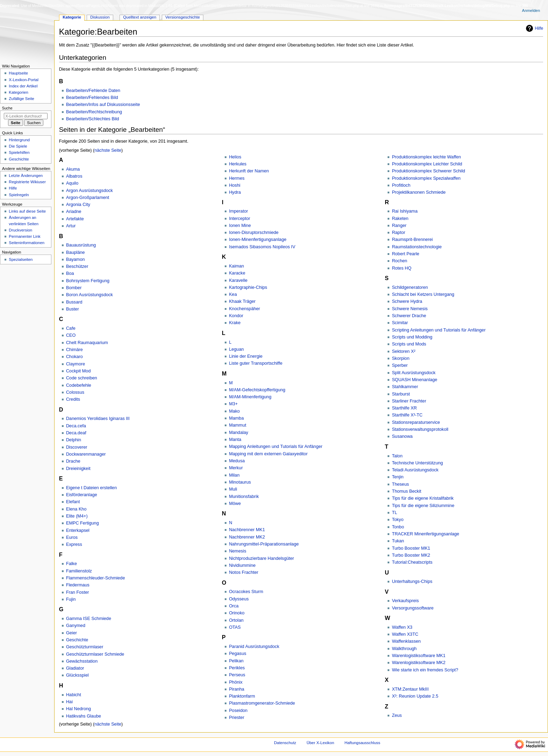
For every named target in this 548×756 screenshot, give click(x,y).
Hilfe (534, 28)
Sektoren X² (403, 351)
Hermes (237, 178)
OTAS (235, 627)
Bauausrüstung (81, 245)
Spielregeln (19, 195)
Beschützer (77, 266)
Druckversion (20, 230)
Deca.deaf (76, 433)
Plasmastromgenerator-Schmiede (262, 703)
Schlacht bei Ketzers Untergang (423, 294)
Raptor (398, 233)
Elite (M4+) (77, 516)
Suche (7, 108)
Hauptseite (18, 73)
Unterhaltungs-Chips (412, 582)
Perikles (237, 668)
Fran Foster (78, 592)
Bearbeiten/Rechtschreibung (94, 112)
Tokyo (398, 520)
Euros (72, 537)
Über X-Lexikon (320, 743)
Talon (397, 456)
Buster (73, 309)
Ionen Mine (240, 226)
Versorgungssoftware (413, 608)
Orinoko (237, 613)
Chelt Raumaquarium (87, 343)
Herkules (238, 164)
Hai (69, 702)
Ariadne (74, 212)
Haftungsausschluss (362, 743)
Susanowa (402, 436)
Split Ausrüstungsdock (414, 373)
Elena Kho (76, 509)
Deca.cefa (76, 426)
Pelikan (236, 661)
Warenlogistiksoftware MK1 (419, 656)
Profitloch (401, 185)
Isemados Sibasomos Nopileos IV (262, 247)
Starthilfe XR (404, 408)
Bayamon (75, 259)
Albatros (74, 176)
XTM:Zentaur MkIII (410, 689)
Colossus (75, 392)
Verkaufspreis (405, 601)
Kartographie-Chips (248, 287)
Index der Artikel (23, 86)
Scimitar (400, 323)
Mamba (236, 418)
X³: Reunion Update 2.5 (415, 696)
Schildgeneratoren (410, 287)
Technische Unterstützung (417, 463)
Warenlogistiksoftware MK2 (419, 663)
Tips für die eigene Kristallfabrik (423, 498)
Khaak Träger (242, 301)
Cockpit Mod (78, 371)
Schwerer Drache (409, 316)
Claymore (75, 364)
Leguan (236, 349)
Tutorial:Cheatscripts (412, 562)
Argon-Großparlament (88, 198)
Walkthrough (404, 649)
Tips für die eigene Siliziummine (423, 506)
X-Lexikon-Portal (24, 80)
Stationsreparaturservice (416, 422)
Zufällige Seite (21, 99)
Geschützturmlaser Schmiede (95, 654)
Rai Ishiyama (405, 211)
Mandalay (239, 433)
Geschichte (77, 640)
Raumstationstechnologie (417, 247)
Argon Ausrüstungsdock (89, 191)
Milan (234, 475)
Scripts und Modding (412, 337)
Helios (235, 157)
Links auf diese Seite (27, 211)
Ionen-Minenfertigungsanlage (258, 240)
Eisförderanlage (82, 495)
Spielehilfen (19, 152)
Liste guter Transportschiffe (256, 363)
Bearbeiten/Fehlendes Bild (92, 98)
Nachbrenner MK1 (247, 530)
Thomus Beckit (406, 491)
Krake (235, 323)
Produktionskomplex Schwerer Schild (428, 171)
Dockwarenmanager (86, 454)
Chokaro (74, 357)
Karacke (237, 273)
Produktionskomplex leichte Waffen (426, 157)
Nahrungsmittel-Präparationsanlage (264, 544)
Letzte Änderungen (26, 176)
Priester (237, 718)
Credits (73, 399)
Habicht (74, 695)
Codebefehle (79, 385)
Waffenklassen (406, 641)
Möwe (235, 504)
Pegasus (237, 654)
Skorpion (401, 358)
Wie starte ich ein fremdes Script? (425, 670)
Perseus (237, 675)
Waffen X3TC (405, 634)
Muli (233, 489)
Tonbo (398, 527)
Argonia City (78, 205)
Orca (234, 606)
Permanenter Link (24, 236)
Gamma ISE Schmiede (89, 619)
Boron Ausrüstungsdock (89, 295)
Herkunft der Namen (249, 171)
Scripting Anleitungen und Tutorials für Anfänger (439, 330)
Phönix (236, 682)
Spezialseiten (21, 259)
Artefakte (75, 219)
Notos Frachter (244, 572)
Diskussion (100, 17)
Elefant (73, 502)
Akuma (73, 169)
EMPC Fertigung (82, 523)
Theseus (400, 484)
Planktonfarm (242, 696)
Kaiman (236, 266)
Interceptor (240, 219)
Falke (71, 564)
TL (394, 513)
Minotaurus (240, 482)
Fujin (71, 599)
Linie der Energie (246, 356)
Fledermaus (78, 585)
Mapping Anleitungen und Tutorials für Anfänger (276, 447)
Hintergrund (19, 140)
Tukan (398, 541)
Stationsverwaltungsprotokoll (420, 429)
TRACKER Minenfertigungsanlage (426, 534)
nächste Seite (108, 150)
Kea (233, 294)
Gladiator (75, 668)
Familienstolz (79, 571)
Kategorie (72, 17)
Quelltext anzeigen (140, 17)
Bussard (74, 302)
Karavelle (238, 280)
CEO (71, 335)
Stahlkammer (405, 387)
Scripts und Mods (409, 344)
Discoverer (77, 447)
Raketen (400, 219)
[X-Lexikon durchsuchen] (26, 116)
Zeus (397, 715)
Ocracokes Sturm (246, 592)
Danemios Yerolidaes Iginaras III (98, 419)
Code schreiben (82, 378)
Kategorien (18, 92)
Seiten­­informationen (27, 243)
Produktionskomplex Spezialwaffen (426, 178)
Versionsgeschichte (183, 17)
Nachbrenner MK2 (247, 537)
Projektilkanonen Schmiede (419, 192)
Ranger (399, 226)
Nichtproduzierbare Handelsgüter (261, 558)
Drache (73, 461)
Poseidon (238, 711)
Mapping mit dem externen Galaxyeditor (268, 454)
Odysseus (239, 599)
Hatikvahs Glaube (84, 716)
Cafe (71, 328)
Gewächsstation (82, 661)
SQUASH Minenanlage (414, 380)
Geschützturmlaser (85, 647)
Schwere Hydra (407, 301)
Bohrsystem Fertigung (88, 281)
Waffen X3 (402, 627)
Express (74, 544)
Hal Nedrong (78, 709)
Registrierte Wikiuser (27, 182)
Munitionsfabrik (244, 497)
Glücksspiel (77, 675)
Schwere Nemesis (410, 309)
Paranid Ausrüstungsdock (254, 647)
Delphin (74, 440)
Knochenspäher (244, 309)
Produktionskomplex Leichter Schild (427, 164)
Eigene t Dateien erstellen (91, 488)
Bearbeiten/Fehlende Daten (93, 91)
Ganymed (76, 626)
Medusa (237, 461)
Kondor (236, 316)
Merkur (236, 468)
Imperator (238, 211)
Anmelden (531, 10)
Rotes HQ (402, 268)
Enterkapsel (78, 530)
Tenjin (398, 477)
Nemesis (237, 551)
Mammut (237, 425)
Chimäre (74, 350)
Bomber (74, 288)
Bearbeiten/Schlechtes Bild (93, 119)
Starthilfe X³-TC (407, 415)
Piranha (237, 689)
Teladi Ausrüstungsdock (415, 470)
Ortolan (236, 620)
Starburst (401, 394)
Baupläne (75, 252)
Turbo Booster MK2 (411, 555)
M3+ (233, 404)
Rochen (399, 261)
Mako (234, 411)
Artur (71, 226)
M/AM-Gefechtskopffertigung (257, 390)
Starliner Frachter (409, 401)
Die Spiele (18, 146)
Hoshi (235, 185)
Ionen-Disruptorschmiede (254, 233)
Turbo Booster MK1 (411, 548)
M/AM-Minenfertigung (250, 397)
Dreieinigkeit (78, 469)
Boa (70, 273)
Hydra (235, 192)
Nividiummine (242, 565)
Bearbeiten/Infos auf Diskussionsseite (103, 105)
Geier (71, 633)
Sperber (400, 365)
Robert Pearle (405, 254)
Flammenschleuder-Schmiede (96, 578)
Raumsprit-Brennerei (412, 240)
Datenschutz (285, 743)
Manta (235, 440)
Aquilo (72, 183)
